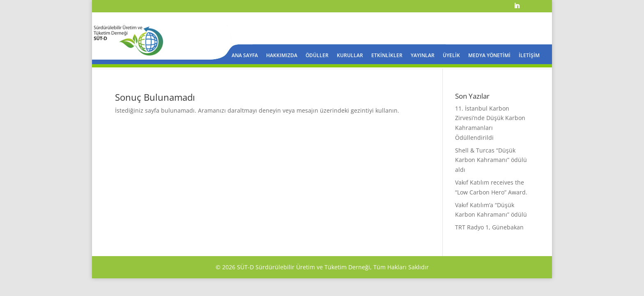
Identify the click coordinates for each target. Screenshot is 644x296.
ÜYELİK (451, 56)
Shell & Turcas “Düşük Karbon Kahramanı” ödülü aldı (491, 160)
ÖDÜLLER (317, 56)
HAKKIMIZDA (282, 56)
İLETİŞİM (529, 56)
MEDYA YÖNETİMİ (489, 56)
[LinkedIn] (517, 8)
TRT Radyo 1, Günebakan (489, 227)
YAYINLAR (423, 56)
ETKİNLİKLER (387, 56)
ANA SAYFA (245, 56)
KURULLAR (350, 56)
